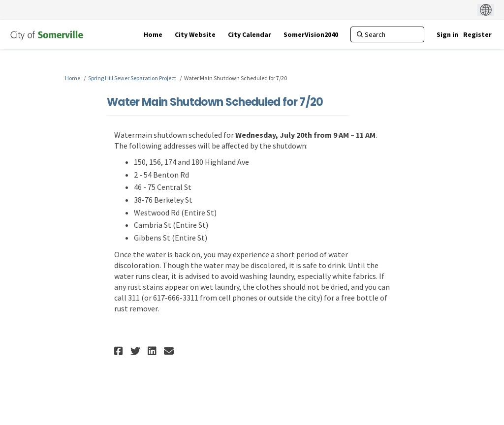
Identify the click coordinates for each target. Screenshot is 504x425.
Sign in (447, 34)
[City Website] (195, 34)
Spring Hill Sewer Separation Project (132, 78)
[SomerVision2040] (311, 34)
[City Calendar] (250, 34)
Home (73, 78)
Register (477, 34)
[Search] (387, 34)
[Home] (153, 34)
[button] (120, 351)
